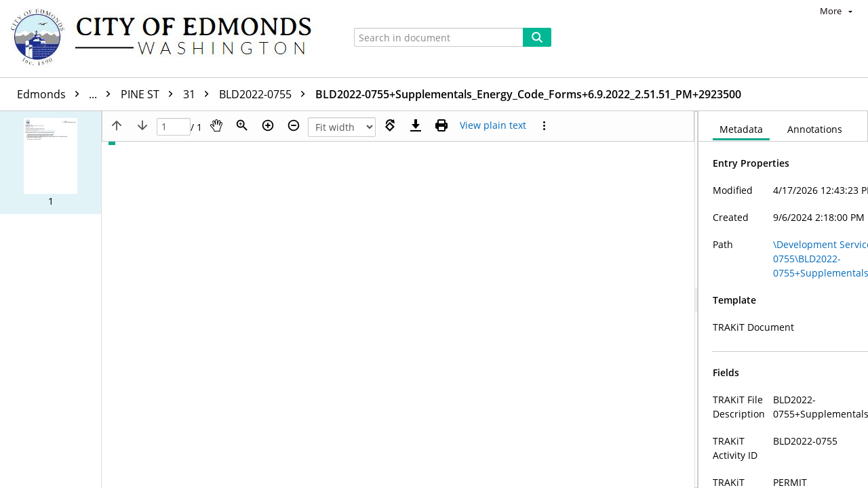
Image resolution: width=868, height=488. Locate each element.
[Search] (537, 37)
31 (199, 94)
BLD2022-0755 (265, 94)
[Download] (416, 125)
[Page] (174, 127)
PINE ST (150, 94)
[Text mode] (493, 125)
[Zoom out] (294, 125)
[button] (51, 163)
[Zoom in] (268, 125)
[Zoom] (242, 125)
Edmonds (67, 94)
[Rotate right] (390, 125)
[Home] (167, 39)
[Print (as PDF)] (441, 125)
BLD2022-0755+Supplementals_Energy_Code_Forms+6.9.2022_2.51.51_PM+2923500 (528, 94)
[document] (783, 300)
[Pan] (216, 125)
